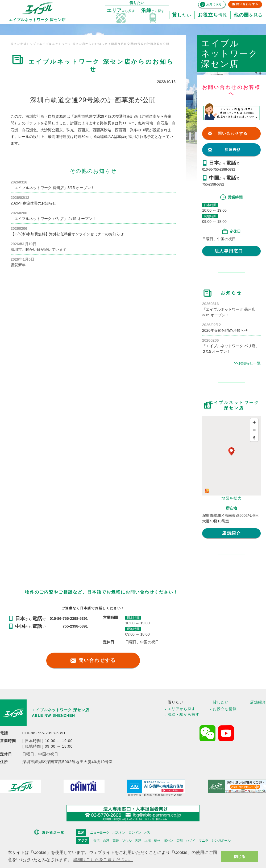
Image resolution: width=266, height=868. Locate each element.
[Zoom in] (254, 422)
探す (121, 11)
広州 (180, 841)
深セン (168, 841)
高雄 (116, 841)
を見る (248, 15)
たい (182, 15)
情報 (213, 15)
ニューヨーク (100, 833)
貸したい (221, 702)
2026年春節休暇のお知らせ (33, 203)
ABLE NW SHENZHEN (53, 715)
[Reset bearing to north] (254, 438)
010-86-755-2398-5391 (219, 169)
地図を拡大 (232, 498)
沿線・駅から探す (184, 714)
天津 (138, 841)
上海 (148, 841)
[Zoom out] (254, 430)
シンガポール (221, 841)
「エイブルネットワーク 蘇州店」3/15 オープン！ (53, 188)
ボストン (119, 833)
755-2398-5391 (213, 184)
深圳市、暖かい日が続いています (39, 249)
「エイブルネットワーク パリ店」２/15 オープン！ (53, 219)
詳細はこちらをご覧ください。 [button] (103, 860)
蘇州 (157, 841)
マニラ (203, 841)
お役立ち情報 (225, 709)
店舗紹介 (231, 533)
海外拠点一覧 (53, 833)
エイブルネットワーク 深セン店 (61, 710)
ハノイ (191, 841)
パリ (148, 833)
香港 (97, 841)
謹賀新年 (18, 265)
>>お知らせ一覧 (247, 363)
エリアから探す (182, 709)
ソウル (127, 841)
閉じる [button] (240, 857)
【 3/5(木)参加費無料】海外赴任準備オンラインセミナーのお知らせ (67, 234)
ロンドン (135, 833)
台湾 (106, 841)
